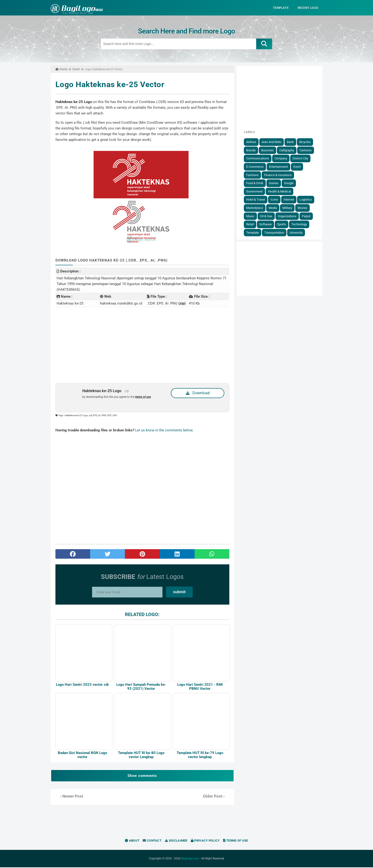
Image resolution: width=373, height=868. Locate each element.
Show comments (142, 776)
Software (266, 224)
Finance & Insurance (279, 175)
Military (288, 208)
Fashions (253, 175)
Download (198, 393)
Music (251, 216)
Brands (252, 150)
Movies (303, 208)
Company (282, 158)
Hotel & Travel (257, 200)
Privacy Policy (205, 841)
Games (275, 183)
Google (290, 183)
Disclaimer (176, 841)
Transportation (275, 233)
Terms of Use (236, 841)
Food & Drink (256, 183)
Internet (290, 200)
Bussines (268, 150)
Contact (152, 841)
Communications (259, 158)
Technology (300, 224)
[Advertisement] (142, 345)
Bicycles (306, 142)
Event (298, 167)
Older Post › (214, 797)
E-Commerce (256, 167)
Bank (291, 142)
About (132, 841)
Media (274, 208)
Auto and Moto (272, 142)
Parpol (307, 216)
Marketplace (256, 208)
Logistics (307, 200)
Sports (282, 224)
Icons (275, 200)
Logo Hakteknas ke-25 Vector (109, 84)
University (297, 233)
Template (253, 233)
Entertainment (279, 167)
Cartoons (307, 150)
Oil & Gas (267, 216)
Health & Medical (280, 191)
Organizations (288, 216)
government (255, 191)
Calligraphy (288, 150)
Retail (251, 224)
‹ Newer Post (71, 797)
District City (301, 158)
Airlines (252, 142)
